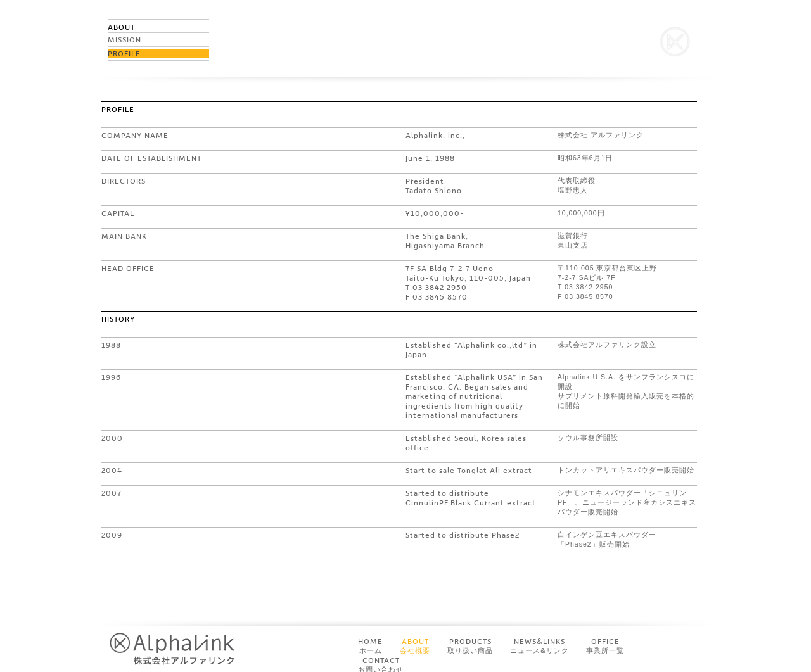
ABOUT (415, 646)
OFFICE (605, 646)
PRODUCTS (470, 646)
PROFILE (124, 54)
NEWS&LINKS (540, 646)
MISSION (125, 40)
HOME (370, 646)
